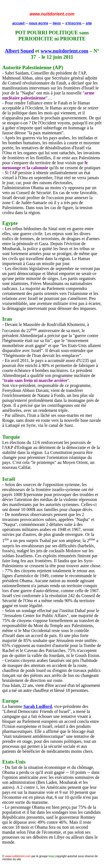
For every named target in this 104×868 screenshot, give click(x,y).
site (89, 23)
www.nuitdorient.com (64, 51)
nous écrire (39, 23)
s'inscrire (74, 23)
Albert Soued (19, 51)
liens (57, 23)
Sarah (38, 706)
